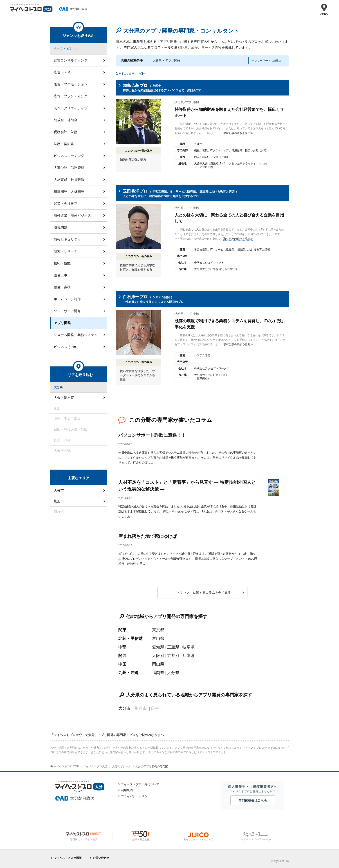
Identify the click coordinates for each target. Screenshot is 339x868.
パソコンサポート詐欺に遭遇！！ (152, 435)
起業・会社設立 (66, 203)
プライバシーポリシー (136, 796)
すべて (58, 49)
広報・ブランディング (71, 96)
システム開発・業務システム (76, 335)
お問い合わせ (101, 858)
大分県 (173, 673)
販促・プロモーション (71, 84)
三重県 (173, 647)
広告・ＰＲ (62, 72)
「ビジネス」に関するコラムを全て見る (202, 593)
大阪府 (158, 656)
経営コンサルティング (71, 60)
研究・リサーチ (66, 251)
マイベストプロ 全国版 (68, 858)
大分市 (124, 708)
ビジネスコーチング (69, 156)
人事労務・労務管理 (69, 168)
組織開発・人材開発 (69, 192)
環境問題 (61, 227)
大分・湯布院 (64, 398)
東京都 (158, 630)
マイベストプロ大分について (140, 784)
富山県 (158, 639)
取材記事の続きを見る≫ (238, 133)
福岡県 (158, 673)
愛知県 (158, 647)
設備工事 (61, 275)
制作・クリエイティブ (71, 108)
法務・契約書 (64, 144)
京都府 (173, 656)
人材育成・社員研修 (69, 180)
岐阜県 (189, 647)
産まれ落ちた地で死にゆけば (148, 536)
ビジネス (72, 49)
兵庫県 (189, 656)
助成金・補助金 (66, 120)
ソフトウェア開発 (67, 311)
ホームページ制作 (67, 299)
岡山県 (158, 664)
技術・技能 (62, 263)
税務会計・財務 (66, 132)
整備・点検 (62, 287)
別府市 (59, 501)
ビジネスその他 (66, 347)
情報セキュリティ (67, 239)
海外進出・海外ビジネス (72, 215)
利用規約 (127, 790)
